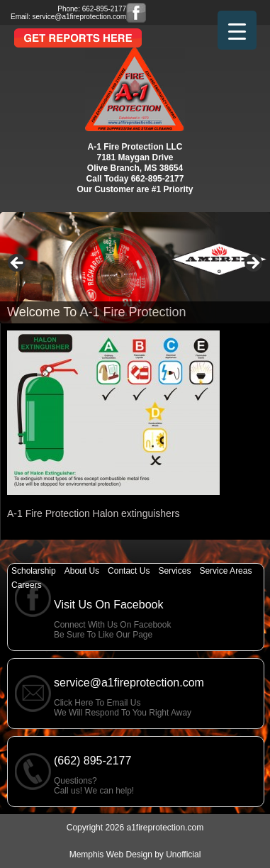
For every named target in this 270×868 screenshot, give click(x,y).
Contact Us (129, 571)
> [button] (252, 264)
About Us (82, 571)
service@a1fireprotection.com (79, 17)
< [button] (18, 264)
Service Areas (225, 571)
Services (174, 571)
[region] (135, 268)
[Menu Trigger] (237, 30)
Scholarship (34, 571)
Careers (27, 585)
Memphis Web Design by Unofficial (135, 855)
